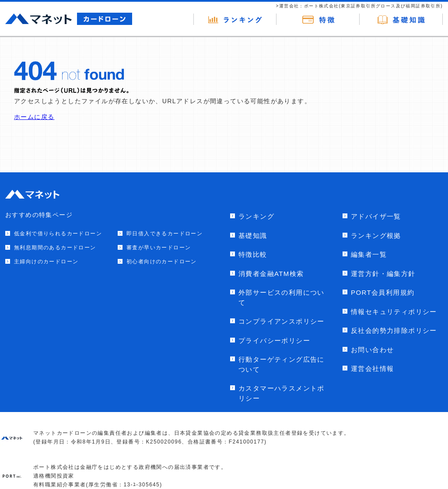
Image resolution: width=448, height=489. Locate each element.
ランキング (256, 216)
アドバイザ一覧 (376, 216)
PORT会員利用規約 (383, 292)
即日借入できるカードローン (164, 234)
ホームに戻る (34, 117)
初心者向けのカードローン (162, 262)
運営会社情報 (372, 368)
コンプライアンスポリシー (282, 321)
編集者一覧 (369, 254)
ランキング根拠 (376, 236)
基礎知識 (253, 236)
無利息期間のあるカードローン (55, 248)
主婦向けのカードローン (46, 262)
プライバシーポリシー (274, 341)
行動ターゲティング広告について (282, 364)
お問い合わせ (372, 350)
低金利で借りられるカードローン (58, 234)
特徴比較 (253, 254)
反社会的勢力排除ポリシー (394, 330)
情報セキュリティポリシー (394, 312)
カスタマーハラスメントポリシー (282, 393)
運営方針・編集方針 (383, 274)
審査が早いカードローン (159, 248)
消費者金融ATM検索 (271, 274)
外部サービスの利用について (282, 297)
